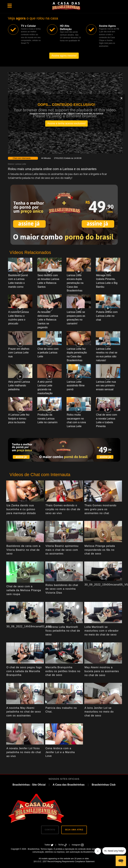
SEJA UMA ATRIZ (74, 830)
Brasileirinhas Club (104, 785)
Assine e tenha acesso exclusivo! (67, 123)
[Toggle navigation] (10, 6)
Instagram (78, 845)
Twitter (49, 845)
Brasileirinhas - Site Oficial (29, 785)
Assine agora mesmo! (64, 56)
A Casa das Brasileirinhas (69, 785)
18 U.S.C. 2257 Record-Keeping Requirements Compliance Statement (64, 862)
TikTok (63, 845)
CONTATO (50, 830)
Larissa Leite (20, 164)
